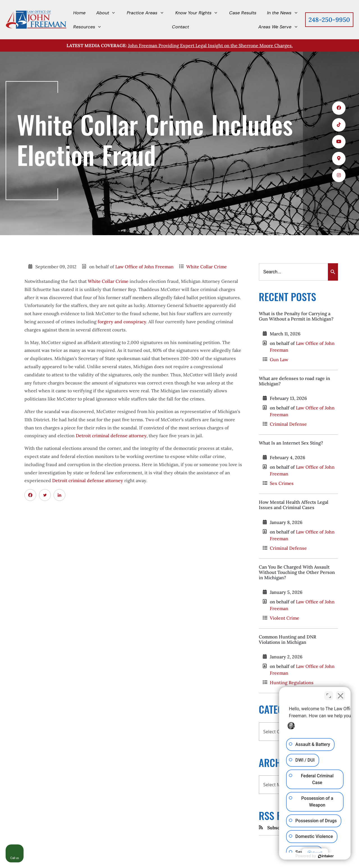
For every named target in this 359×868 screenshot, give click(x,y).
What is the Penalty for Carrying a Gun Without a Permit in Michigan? (296, 316)
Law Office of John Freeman (144, 267)
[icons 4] (339, 159)
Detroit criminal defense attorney (111, 436)
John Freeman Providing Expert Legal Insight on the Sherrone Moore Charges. (210, 45)
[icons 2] (339, 125)
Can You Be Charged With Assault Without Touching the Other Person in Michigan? (297, 572)
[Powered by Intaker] (326, 856)
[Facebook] (30, 495)
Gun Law (279, 359)
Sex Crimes (282, 483)
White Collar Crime (207, 267)
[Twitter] (45, 495)
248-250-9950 (329, 20)
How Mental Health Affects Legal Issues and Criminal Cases (294, 505)
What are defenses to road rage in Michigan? (294, 381)
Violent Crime (285, 618)
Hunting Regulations (292, 683)
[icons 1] (339, 108)
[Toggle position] (329, 696)
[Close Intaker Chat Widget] (340, 696)
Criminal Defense (288, 424)
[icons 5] (339, 175)
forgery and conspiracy (122, 322)
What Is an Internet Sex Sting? (291, 443)
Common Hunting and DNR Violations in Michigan (287, 639)
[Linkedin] (59, 495)
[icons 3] (339, 142)
